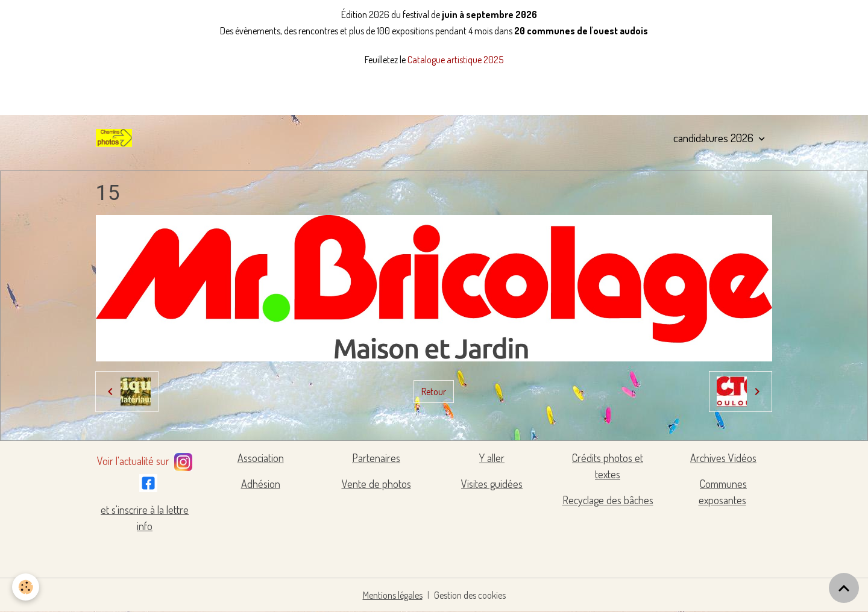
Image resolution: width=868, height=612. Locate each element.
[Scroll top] (844, 588)
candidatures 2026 (715, 138)
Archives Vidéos (723, 458)
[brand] (116, 138)
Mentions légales (393, 595)
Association (261, 458)
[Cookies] (26, 587)
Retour (434, 392)
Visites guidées (492, 484)
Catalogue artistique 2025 (455, 60)
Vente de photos (376, 484)
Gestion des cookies (470, 595)
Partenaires (376, 458)
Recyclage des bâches (608, 500)
